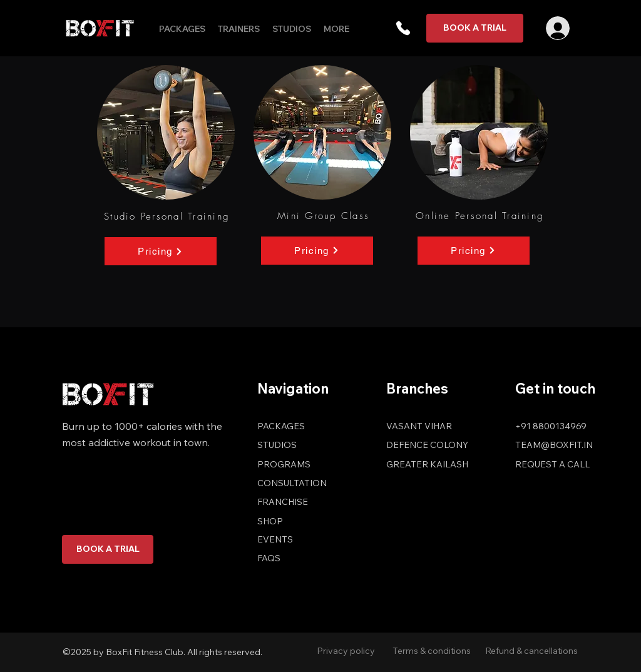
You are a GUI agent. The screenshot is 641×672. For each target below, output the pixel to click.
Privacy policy (346, 651)
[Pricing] (161, 251)
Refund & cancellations (531, 651)
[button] (403, 28)
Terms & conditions (432, 651)
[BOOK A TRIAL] (475, 28)
